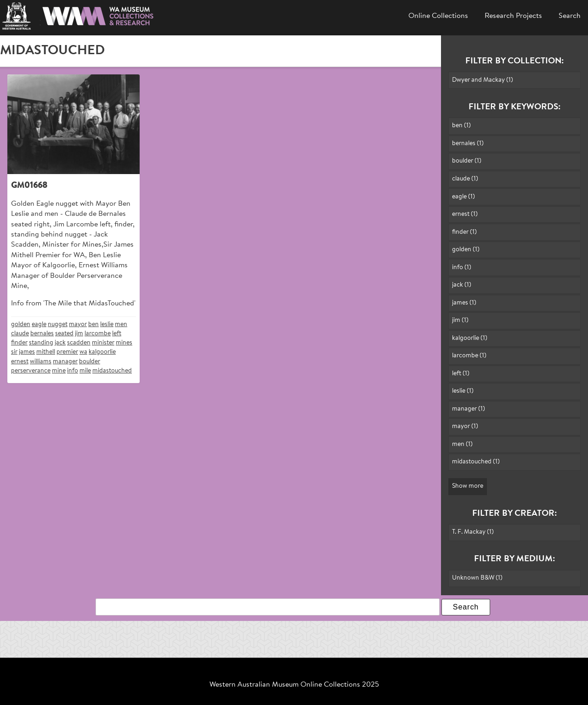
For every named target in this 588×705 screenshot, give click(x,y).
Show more (468, 486)
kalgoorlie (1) (470, 338)
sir (14, 352)
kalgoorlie (102, 352)
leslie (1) (463, 391)
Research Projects (513, 16)
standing (41, 343)
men (121, 324)
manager (65, 362)
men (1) (462, 444)
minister (103, 343)
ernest (20, 362)
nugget (58, 324)
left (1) (461, 374)
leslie (107, 324)
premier (67, 352)
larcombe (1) (469, 356)
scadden (79, 343)
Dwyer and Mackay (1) (483, 80)
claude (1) (465, 179)
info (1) (462, 268)
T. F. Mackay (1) (473, 532)
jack (60, 343)
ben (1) (461, 126)
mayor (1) (465, 426)
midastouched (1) (476, 462)
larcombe (98, 334)
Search (570, 16)
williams (41, 362)
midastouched (112, 371)
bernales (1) (468, 144)
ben (93, 324)
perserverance (31, 371)
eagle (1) (464, 197)
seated (64, 334)
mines (124, 343)
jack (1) (462, 285)
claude (20, 334)
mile (85, 371)
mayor (78, 324)
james (27, 352)
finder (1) (464, 232)
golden (21, 324)
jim (79, 334)
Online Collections (438, 16)
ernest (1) (465, 214)
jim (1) (460, 320)
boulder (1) (467, 161)
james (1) (464, 303)
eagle (39, 324)
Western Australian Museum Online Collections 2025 (294, 685)
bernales (42, 334)
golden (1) (466, 250)
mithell (46, 352)
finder (19, 343)
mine (59, 371)
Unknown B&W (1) (477, 578)
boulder (90, 362)
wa (83, 352)
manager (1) (469, 409)
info (73, 371)
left (117, 334)
